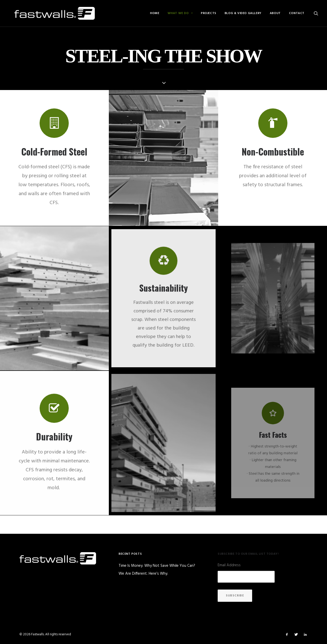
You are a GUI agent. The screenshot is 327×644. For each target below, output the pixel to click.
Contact (297, 13)
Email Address (229, 565)
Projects (209, 13)
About (275, 13)
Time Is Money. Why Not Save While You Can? (157, 566)
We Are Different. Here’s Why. (143, 574)
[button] (316, 13)
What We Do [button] (180, 13)
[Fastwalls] (49, 13)
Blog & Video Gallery (243, 13)
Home (155, 13)
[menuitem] (155, 13)
